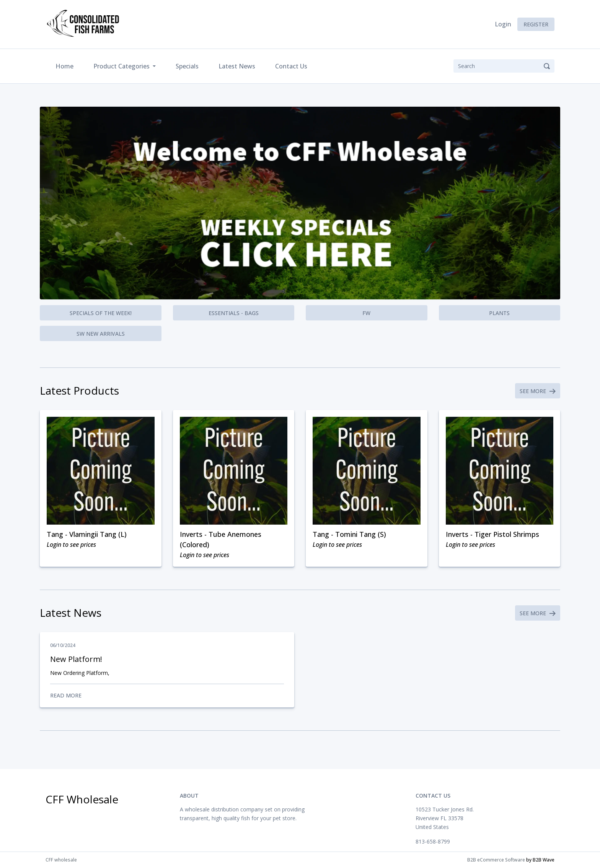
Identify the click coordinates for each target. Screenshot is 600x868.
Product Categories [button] (122, 66)
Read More (167, 695)
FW (366, 313)
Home (66, 66)
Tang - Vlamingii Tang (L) (87, 534)
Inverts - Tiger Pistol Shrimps (492, 534)
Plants (499, 313)
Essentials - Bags (234, 313)
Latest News (237, 66)
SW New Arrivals (101, 334)
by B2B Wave (540, 860)
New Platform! (76, 659)
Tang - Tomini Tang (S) (349, 534)
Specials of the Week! (101, 313)
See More (538, 391)
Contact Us (291, 66)
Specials (187, 66)
